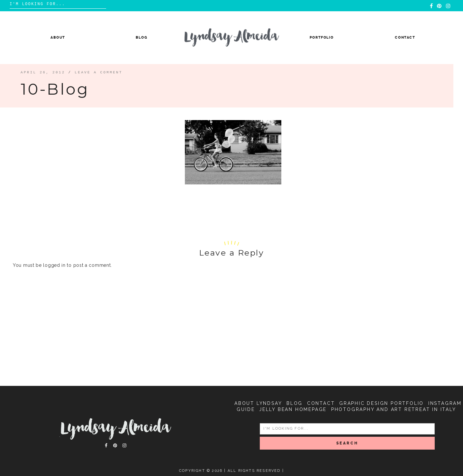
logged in (54, 265)
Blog (142, 37)
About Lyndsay (258, 403)
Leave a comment (99, 72)
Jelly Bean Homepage (293, 409)
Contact (405, 37)
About (58, 37)
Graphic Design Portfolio (381, 403)
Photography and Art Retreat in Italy (394, 409)
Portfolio (322, 37)
